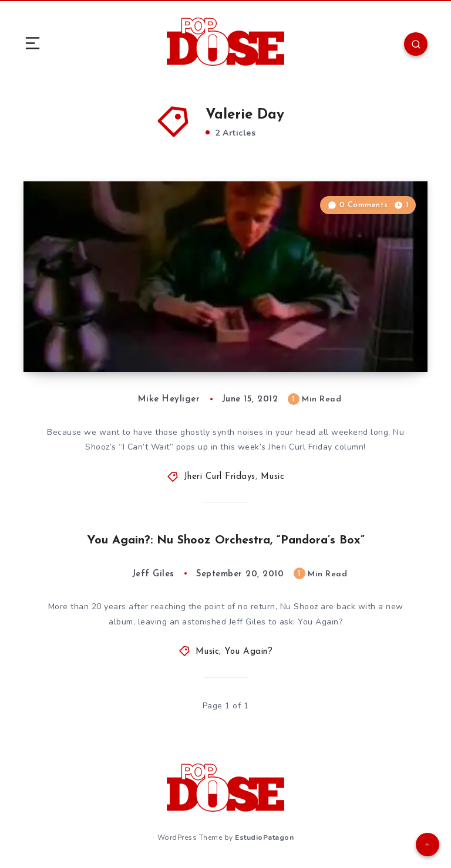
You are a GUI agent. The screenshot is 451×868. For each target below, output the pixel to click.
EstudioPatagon (264, 837)
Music (273, 477)
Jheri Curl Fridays (220, 477)
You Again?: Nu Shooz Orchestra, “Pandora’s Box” (226, 541)
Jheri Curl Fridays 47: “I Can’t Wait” (140, 349)
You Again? (248, 652)
